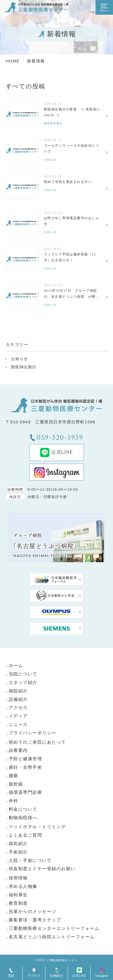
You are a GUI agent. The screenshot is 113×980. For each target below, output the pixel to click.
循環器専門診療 (26, 792)
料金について (23, 809)
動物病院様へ (23, 818)
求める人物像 (23, 886)
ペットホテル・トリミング (37, 827)
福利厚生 (18, 895)
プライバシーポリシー (33, 733)
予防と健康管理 (26, 759)
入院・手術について (30, 860)
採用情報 (18, 878)
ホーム (16, 666)
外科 (14, 801)
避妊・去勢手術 (26, 767)
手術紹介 (18, 852)
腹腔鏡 (16, 784)
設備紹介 (18, 699)
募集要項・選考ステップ (35, 920)
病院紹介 (18, 691)
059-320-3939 (60, 438)
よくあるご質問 (26, 835)
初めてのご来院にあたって (37, 742)
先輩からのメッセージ (33, 911)
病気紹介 (18, 844)
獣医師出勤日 (24, 367)
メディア (18, 716)
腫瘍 (14, 776)
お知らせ (20, 359)
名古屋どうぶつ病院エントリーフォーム (52, 937)
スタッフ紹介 (23, 682)
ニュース (18, 724)
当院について (23, 674)
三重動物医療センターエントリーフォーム (54, 928)
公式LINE (56, 453)
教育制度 (18, 903)
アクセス (18, 708)
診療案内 (18, 750)
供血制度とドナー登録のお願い (42, 869)
